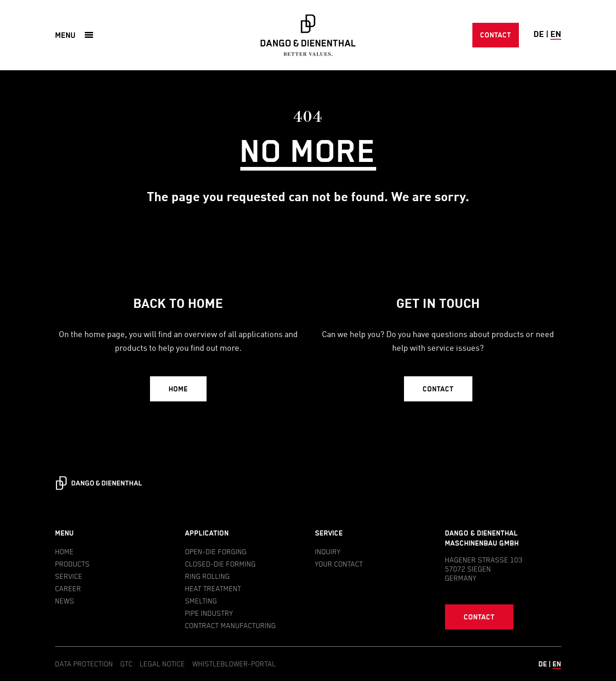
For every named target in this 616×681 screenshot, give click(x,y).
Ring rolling (207, 576)
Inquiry (328, 551)
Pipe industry (209, 613)
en (556, 35)
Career (68, 588)
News (65, 601)
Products (72, 564)
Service (69, 576)
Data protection (84, 664)
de (539, 35)
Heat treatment (213, 588)
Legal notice (163, 664)
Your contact (339, 564)
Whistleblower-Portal (234, 664)
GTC (127, 664)
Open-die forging (216, 551)
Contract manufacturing (230, 625)
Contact (496, 35)
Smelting (201, 601)
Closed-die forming (220, 564)
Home (178, 389)
